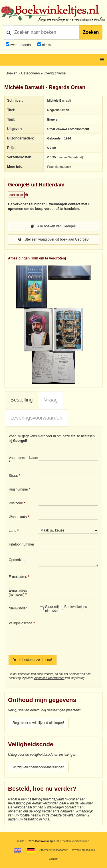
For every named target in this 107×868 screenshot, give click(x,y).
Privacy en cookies (83, 850)
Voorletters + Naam (23, 458)
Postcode (16, 503)
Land (12, 531)
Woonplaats (18, 517)
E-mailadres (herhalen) (18, 593)
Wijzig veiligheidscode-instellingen (38, 767)
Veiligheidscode (20, 623)
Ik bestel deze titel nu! (32, 660)
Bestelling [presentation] (21, 400)
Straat (13, 476)
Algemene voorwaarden (49, 678)
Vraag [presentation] (51, 400)
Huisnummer (18, 489)
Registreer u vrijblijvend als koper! (38, 723)
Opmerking (17, 560)
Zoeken (91, 32)
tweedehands (20, 45)
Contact (53, 859)
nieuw (46, 45)
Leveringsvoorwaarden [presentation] (36, 418)
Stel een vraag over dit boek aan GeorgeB (53, 239)
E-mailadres (18, 577)
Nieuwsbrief (18, 608)
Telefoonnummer (21, 544)
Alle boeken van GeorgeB (53, 226)
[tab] (21, 400)
